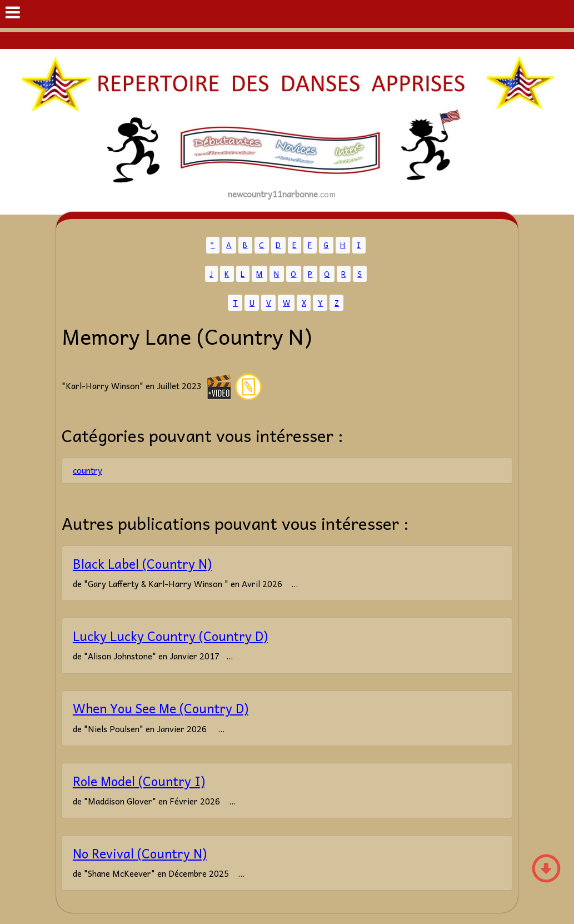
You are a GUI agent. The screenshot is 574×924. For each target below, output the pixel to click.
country (88, 470)
